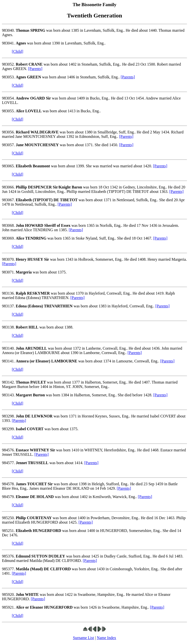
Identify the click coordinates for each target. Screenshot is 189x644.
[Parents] (35, 69)
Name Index (106, 638)
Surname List (83, 638)
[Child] (17, 51)
